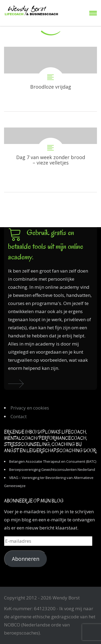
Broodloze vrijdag (50, 79)
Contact (19, 416)
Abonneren (26, 559)
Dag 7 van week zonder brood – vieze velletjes (50, 160)
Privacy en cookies (30, 408)
